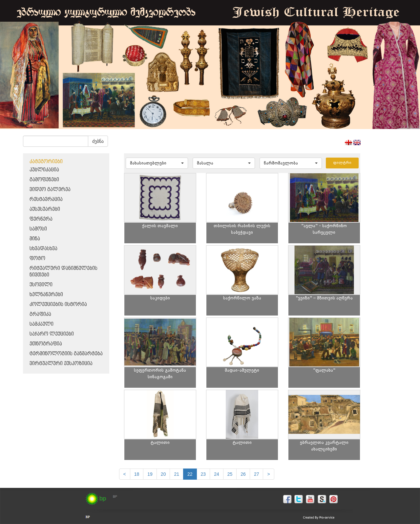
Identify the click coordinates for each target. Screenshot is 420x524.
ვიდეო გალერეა (50, 190)
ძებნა (98, 141)
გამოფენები (44, 180)
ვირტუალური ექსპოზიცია (61, 364)
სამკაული (42, 324)
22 (190, 474)
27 (257, 474)
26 (243, 474)
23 (203, 474)
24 (217, 474)
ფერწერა (41, 219)
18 (137, 474)
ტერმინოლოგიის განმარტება (66, 354)
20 (163, 474)
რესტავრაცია (46, 199)
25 (230, 474)
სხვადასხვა (43, 249)
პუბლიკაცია (44, 170)
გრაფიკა (40, 314)
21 (177, 474)
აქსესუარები (45, 209)
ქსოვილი (41, 285)
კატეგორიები (46, 162)
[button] (157, 163)
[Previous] (125, 474)
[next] (268, 474)
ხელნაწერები (46, 295)
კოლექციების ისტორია (58, 305)
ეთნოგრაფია (46, 344)
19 (150, 474)
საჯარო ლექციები (52, 334)
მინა (35, 239)
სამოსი (38, 229)
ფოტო (37, 259)
